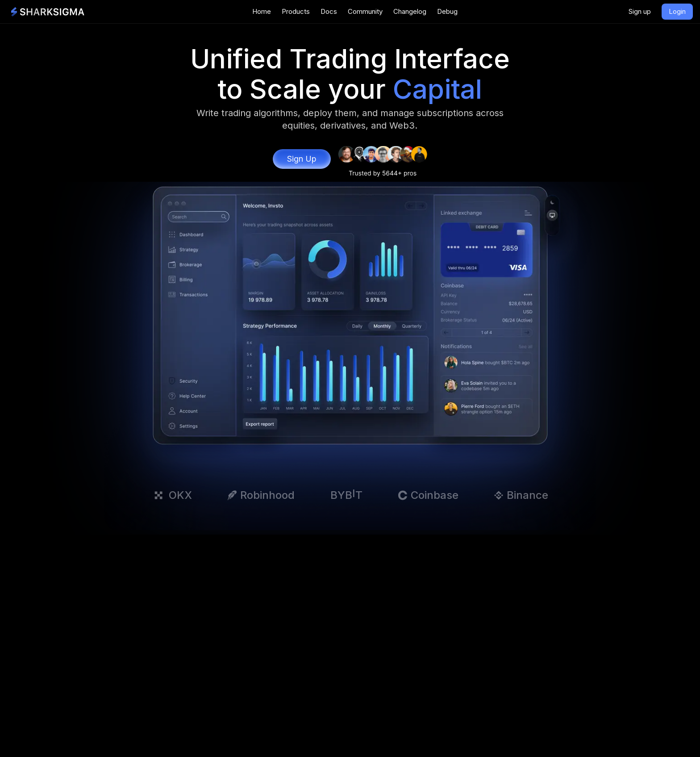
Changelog (410, 11)
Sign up (640, 11)
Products (296, 11)
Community (365, 11)
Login (677, 11)
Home (262, 11)
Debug (447, 11)
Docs (329, 11)
